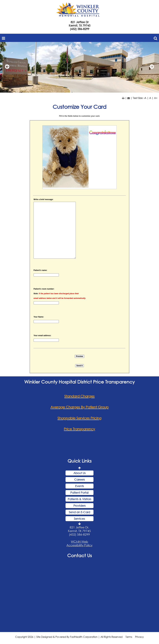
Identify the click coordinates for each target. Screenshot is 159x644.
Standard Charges (79, 396)
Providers (79, 506)
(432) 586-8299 (80, 29)
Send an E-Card (79, 512)
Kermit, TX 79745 (80, 25)
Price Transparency (79, 429)
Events (79, 486)
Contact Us (79, 555)
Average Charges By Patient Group (79, 407)
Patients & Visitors (79, 499)
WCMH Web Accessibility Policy (79, 543)
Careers (79, 480)
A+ (156, 98)
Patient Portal (79, 493)
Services (79, 519)
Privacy (139, 637)
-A (145, 98)
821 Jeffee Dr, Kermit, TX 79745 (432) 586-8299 (79, 531)
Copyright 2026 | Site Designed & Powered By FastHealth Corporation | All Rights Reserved (69, 637)
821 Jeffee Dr (80, 22)
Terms (129, 637)
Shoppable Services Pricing (79, 418)
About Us (79, 473)
